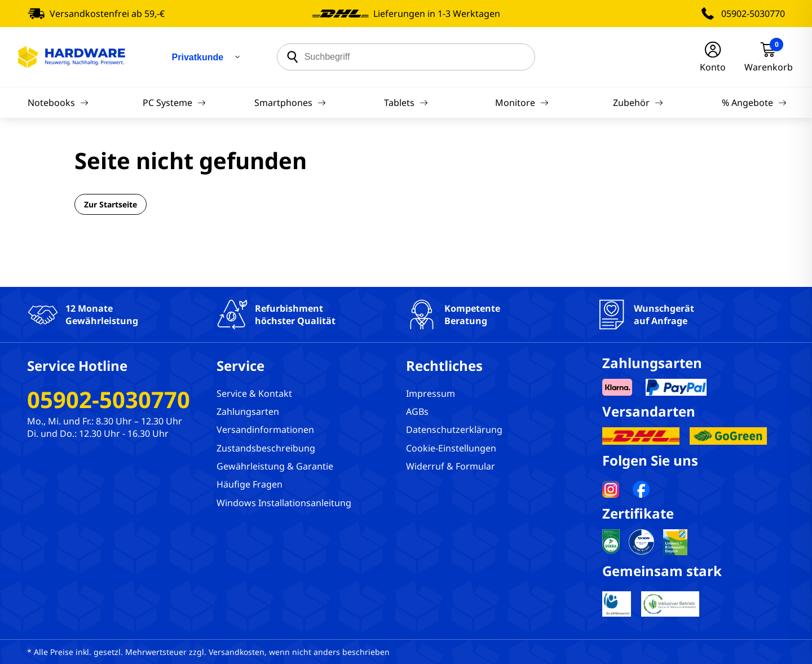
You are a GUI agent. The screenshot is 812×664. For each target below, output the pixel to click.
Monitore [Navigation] (522, 103)
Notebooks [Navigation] (58, 103)
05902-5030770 (753, 14)
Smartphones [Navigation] (290, 103)
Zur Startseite (111, 204)
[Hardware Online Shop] (72, 57)
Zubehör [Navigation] (638, 103)
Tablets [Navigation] (406, 103)
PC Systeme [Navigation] (174, 103)
